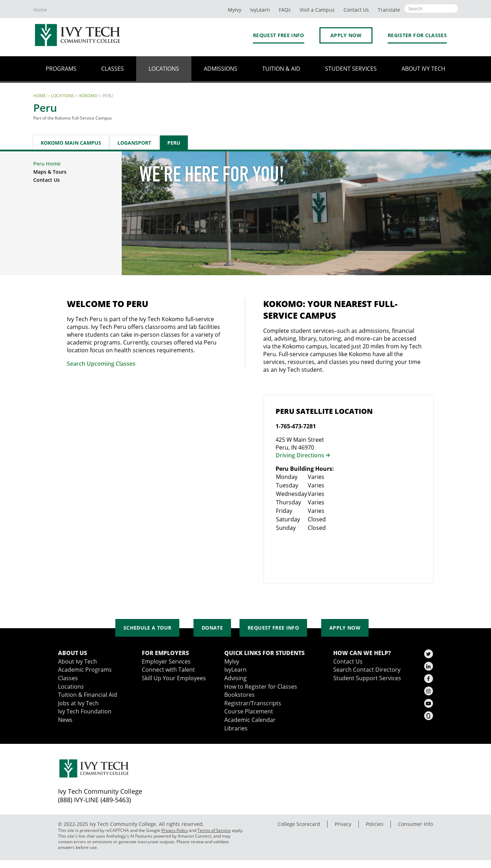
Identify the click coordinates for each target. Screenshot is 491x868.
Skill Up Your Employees (174, 678)
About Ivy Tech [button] (423, 68)
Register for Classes (417, 35)
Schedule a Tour (147, 628)
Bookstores (239, 695)
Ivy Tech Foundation (85, 711)
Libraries (236, 728)
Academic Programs (85, 669)
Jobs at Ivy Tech (78, 703)
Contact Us (47, 180)
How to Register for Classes (261, 686)
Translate (389, 10)
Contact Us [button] (356, 10)
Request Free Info (279, 35)
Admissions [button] (221, 68)
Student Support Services (367, 678)
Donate (212, 628)
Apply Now (346, 35)
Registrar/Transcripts (253, 703)
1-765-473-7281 (296, 426)
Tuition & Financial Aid (88, 695)
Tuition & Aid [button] (281, 68)
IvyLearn (260, 10)
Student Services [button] (351, 68)
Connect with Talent (168, 669)
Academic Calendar (250, 720)
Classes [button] (112, 68)
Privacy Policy (175, 830)
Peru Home (47, 164)
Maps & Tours (50, 172)
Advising (235, 678)
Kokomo (88, 96)
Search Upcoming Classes (101, 364)
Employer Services (166, 661)
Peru (174, 143)
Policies (375, 824)
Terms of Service (214, 830)
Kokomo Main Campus (71, 143)
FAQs (285, 10)
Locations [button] (164, 68)
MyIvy (235, 10)
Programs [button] (61, 68)
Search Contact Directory (367, 669)
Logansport (134, 143)
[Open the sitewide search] (431, 8)
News (65, 720)
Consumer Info (415, 824)
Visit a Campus (317, 10)
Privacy (343, 824)
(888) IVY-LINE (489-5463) (94, 800)
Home (40, 10)
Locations (63, 96)
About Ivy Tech (77, 661)
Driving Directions (300, 455)
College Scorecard (299, 824)
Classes (68, 678)
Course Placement (249, 711)
